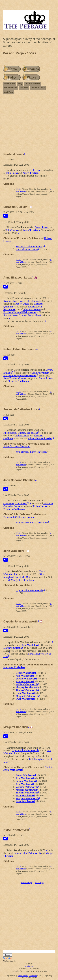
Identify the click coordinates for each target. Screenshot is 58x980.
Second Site (33, 976)
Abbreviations (10, 88)
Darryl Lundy (29, 966)
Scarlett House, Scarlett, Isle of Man (21, 315)
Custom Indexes (32, 83)
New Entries (9, 83)
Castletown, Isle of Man (15, 503)
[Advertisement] (29, 125)
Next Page (8, 92)
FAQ (20, 83)
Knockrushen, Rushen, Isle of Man (21, 301)
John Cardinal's (23, 976)
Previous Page (38, 88)
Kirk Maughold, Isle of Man (24, 576)
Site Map (24, 88)
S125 (18, 189)
